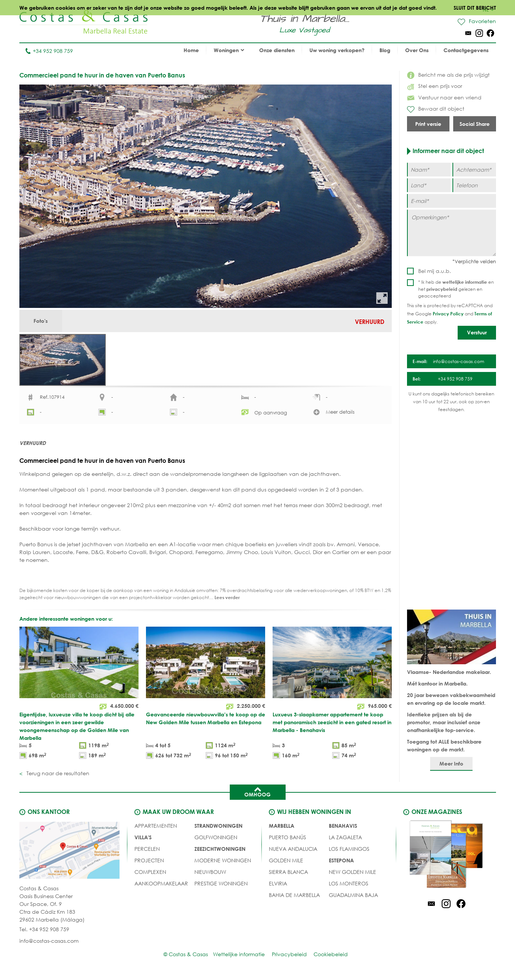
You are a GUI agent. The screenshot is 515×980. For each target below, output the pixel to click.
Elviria (278, 887)
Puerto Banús (287, 841)
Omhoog (257, 795)
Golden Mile (286, 864)
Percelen (147, 852)
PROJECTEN (149, 864)
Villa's (143, 841)
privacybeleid (442, 289)
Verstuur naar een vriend (444, 97)
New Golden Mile (352, 875)
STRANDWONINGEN (218, 829)
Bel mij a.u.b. (435, 271)
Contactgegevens (466, 50)
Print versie (428, 124)
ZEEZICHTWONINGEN (220, 852)
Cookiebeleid (331, 957)
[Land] (429, 185)
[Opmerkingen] (452, 233)
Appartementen (156, 829)
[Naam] (429, 170)
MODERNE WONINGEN (223, 864)
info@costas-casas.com (49, 944)
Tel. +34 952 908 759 (44, 933)
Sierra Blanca (288, 875)
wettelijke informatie (465, 282)
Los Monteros (349, 887)
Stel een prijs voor (435, 86)
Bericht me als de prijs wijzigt (448, 75)
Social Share (475, 124)
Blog (385, 50)
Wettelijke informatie (239, 957)
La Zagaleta (345, 841)
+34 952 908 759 (49, 51)
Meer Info (451, 767)
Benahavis (343, 829)
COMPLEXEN (150, 875)
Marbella (282, 829)
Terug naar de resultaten (57, 777)
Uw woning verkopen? (337, 50)
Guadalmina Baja (353, 898)
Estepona (341, 864)
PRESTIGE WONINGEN (221, 887)
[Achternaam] (474, 170)
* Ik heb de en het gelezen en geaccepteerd (456, 289)
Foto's (41, 321)
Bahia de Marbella (294, 898)
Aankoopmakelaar (161, 887)
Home (191, 50)
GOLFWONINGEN (216, 841)
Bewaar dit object (436, 109)
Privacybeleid (289, 957)
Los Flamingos (349, 852)
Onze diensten (277, 50)
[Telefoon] (474, 185)
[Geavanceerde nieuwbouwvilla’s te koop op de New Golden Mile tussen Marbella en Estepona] (206, 698)
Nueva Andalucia (293, 852)
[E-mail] (452, 201)
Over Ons (417, 50)
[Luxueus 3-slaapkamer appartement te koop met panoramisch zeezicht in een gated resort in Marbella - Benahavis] (332, 698)
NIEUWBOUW (210, 875)
